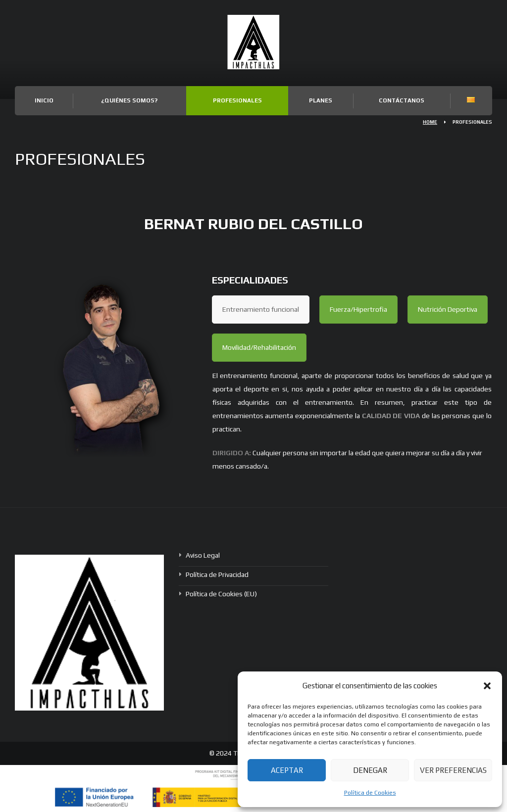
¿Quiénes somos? (129, 100)
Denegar (370, 770)
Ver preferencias (453, 770)
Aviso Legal (203, 555)
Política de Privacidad (217, 574)
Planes (321, 100)
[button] (487, 686)
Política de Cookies (370, 793)
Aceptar (287, 770)
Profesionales (237, 100)
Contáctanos (402, 100)
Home (430, 122)
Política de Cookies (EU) (221, 594)
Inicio (44, 100)
